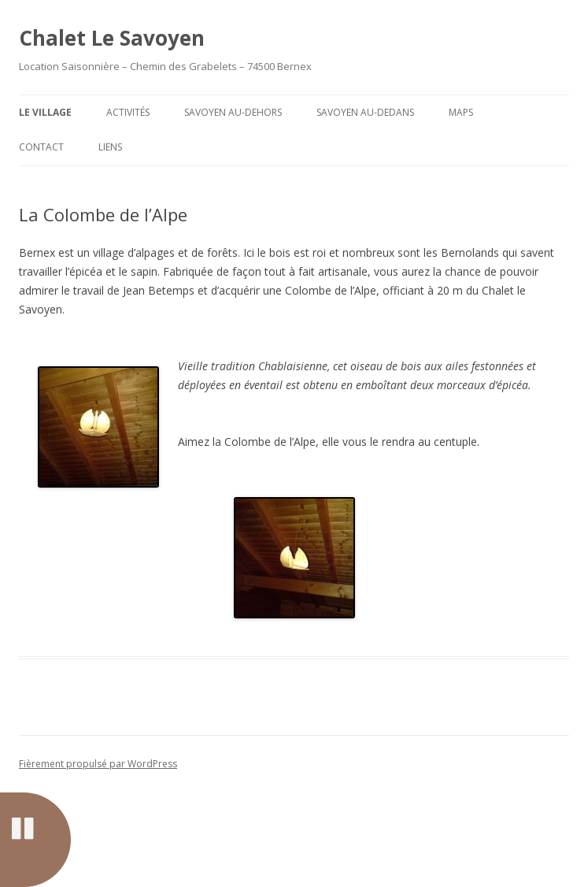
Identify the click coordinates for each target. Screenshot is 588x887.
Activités (128, 112)
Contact (41, 147)
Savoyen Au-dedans (365, 112)
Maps (461, 112)
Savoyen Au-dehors (233, 112)
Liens (110, 147)
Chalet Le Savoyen (112, 38)
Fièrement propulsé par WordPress (98, 764)
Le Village (45, 112)
